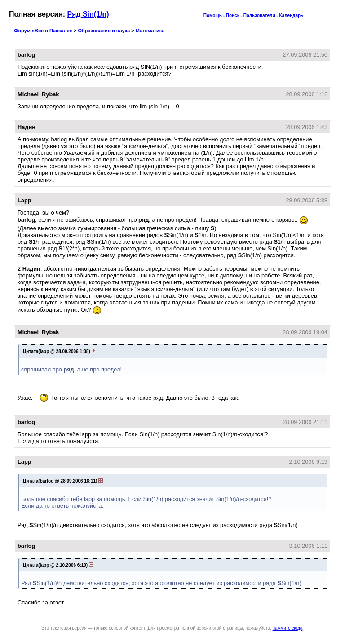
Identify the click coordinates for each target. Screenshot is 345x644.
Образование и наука (104, 31)
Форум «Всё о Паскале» (43, 31)
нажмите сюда (288, 628)
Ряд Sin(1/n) (88, 14)
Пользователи (259, 16)
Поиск (233, 16)
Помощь (213, 16)
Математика (150, 31)
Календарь (291, 16)
